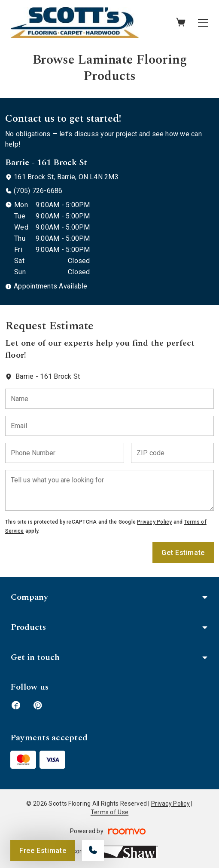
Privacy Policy (154, 522)
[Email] (109, 426)
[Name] (109, 399)
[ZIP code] (172, 453)
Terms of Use (109, 812)
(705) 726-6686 (38, 191)
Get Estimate (183, 553)
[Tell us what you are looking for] (109, 490)
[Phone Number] (65, 453)
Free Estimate (43, 851)
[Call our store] (93, 851)
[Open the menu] (203, 23)
